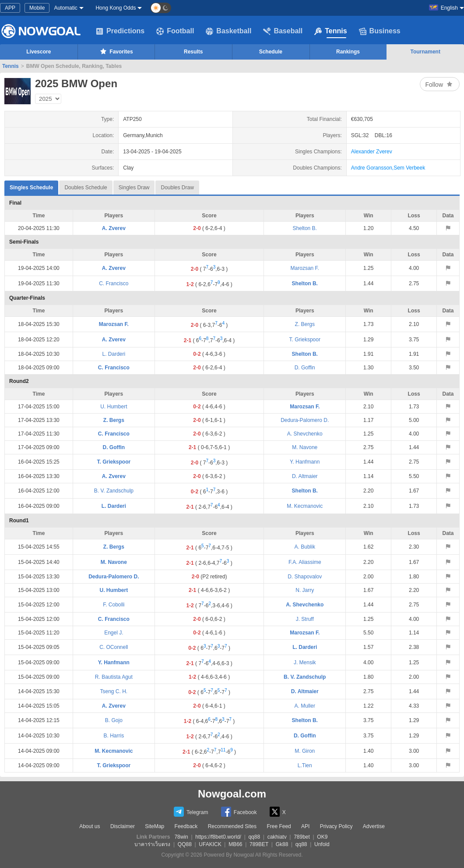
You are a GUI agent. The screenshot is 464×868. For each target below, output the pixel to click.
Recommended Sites (232, 826)
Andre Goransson (372, 168)
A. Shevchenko (305, 434)
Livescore (39, 52)
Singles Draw (134, 188)
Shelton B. (305, 228)
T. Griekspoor (305, 340)
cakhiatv (277, 837)
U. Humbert (114, 407)
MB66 (235, 844)
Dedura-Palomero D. (305, 420)
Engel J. (114, 633)
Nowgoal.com (232, 794)
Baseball (283, 31)
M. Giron (305, 751)
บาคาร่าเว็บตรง (152, 844)
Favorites (116, 51)
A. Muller (305, 706)
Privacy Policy (336, 826)
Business (380, 31)
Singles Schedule (31, 186)
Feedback (186, 826)
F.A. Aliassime (305, 562)
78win (181, 837)
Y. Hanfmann (305, 462)
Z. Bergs (305, 324)
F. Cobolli (114, 605)
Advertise (374, 826)
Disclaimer (123, 826)
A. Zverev (114, 228)
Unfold (322, 844)
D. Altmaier (305, 476)
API (305, 826)
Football (175, 31)
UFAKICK (210, 844)
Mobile (37, 8)
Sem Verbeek (409, 168)
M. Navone (305, 447)
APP (10, 8)
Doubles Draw (177, 188)
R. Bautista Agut (114, 677)
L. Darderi (114, 354)
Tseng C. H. (114, 691)
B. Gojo (114, 720)
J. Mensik (305, 663)
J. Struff (305, 619)
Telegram (191, 812)
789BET (259, 844)
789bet (302, 837)
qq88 (254, 837)
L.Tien (305, 765)
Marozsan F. (305, 268)
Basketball (228, 31)
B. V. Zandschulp (114, 491)
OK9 (322, 837)
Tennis (330, 31)
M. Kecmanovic (305, 506)
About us (90, 826)
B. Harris (114, 736)
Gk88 (282, 844)
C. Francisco (114, 283)
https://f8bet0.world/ (218, 837)
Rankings (348, 52)
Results (193, 52)
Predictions (120, 31)
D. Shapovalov (305, 577)
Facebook (239, 812)
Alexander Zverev (372, 152)
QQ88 (185, 844)
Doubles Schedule (86, 188)
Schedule (271, 52)
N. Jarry (305, 590)
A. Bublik (305, 547)
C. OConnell (114, 647)
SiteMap (155, 826)
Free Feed (279, 826)
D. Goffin (305, 368)
